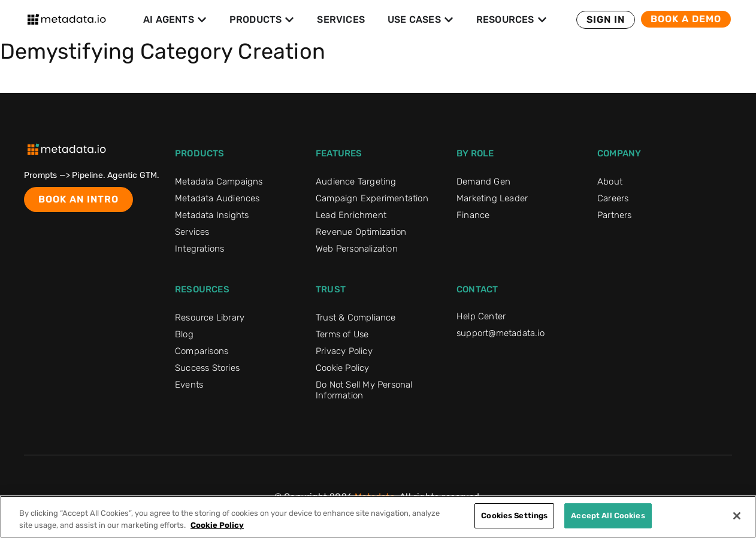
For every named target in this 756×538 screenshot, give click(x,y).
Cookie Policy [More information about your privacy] (217, 525)
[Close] (737, 516)
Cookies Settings (514, 516)
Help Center (481, 316)
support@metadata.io (501, 333)
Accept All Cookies (608, 516)
